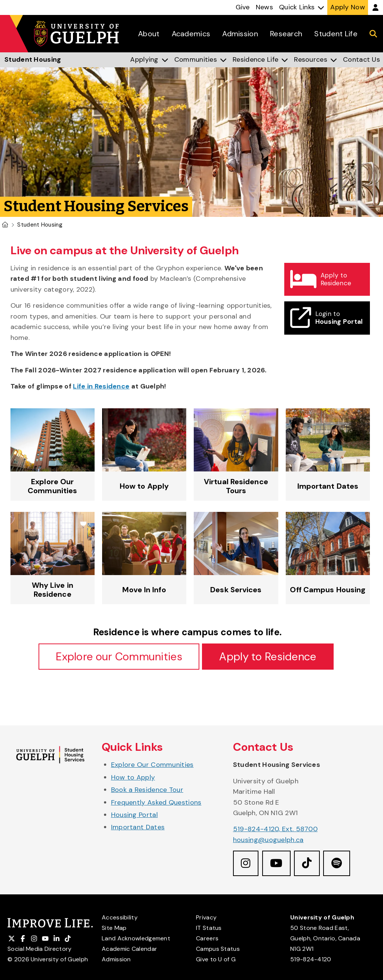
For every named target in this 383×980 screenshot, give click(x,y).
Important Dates (138, 828)
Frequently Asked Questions (156, 803)
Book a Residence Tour (147, 790)
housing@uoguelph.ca (268, 840)
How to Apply (133, 778)
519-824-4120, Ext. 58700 (275, 830)
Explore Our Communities (152, 765)
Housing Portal (134, 815)
